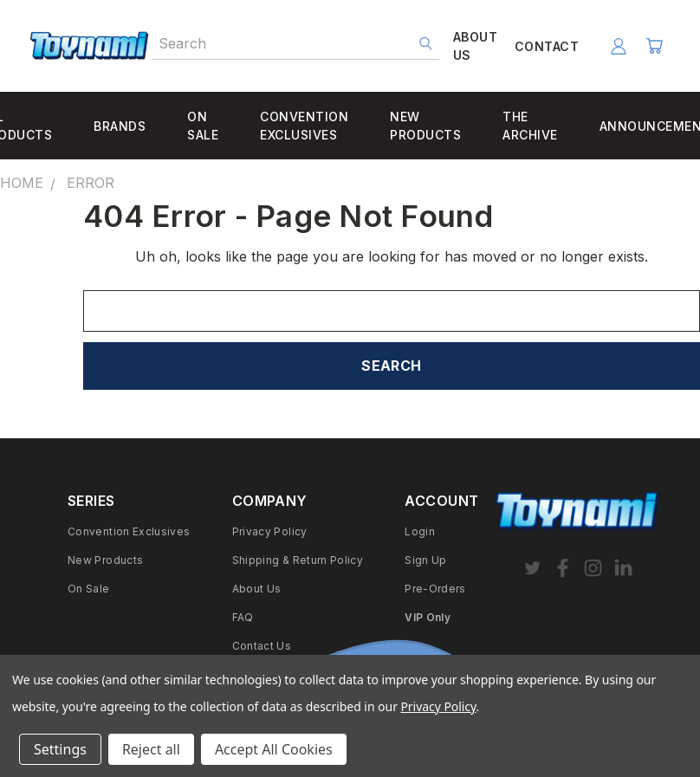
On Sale (89, 589)
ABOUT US (475, 46)
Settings (60, 749)
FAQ (243, 617)
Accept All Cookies (274, 749)
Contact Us (262, 646)
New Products (105, 560)
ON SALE (203, 126)
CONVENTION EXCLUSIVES (304, 126)
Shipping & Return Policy (298, 560)
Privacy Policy (270, 531)
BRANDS (120, 126)
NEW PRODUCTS (425, 126)
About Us (257, 589)
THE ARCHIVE (530, 126)
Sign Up (426, 560)
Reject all (151, 749)
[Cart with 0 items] (654, 46)
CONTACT (547, 46)
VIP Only (428, 617)
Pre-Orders (435, 589)
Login (420, 531)
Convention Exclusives (129, 531)
